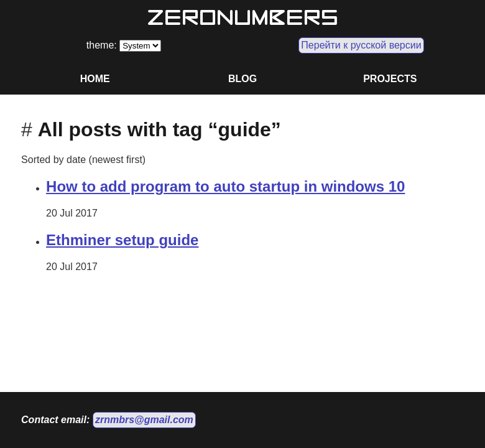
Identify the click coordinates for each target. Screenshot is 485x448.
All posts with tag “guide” (159, 129)
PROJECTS (390, 79)
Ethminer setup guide (122, 240)
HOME (95, 79)
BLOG (242, 79)
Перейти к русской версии (361, 45)
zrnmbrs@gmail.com (144, 420)
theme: (103, 45)
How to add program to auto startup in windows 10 (225, 186)
